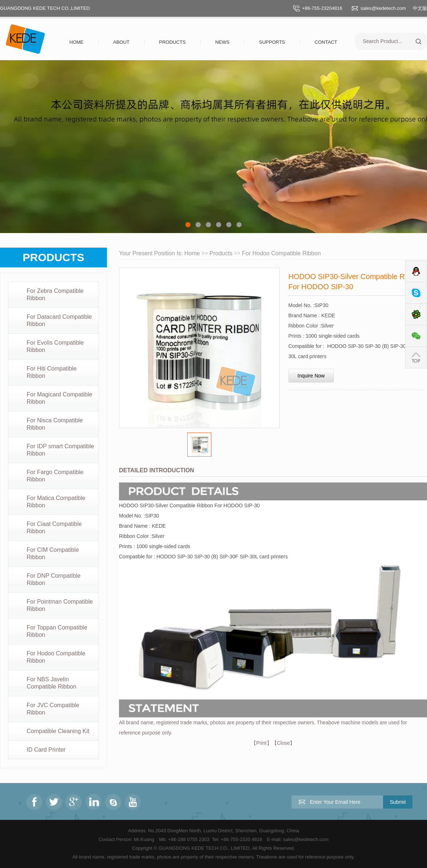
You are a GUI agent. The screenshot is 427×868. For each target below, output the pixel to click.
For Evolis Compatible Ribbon (55, 346)
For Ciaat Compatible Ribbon (54, 528)
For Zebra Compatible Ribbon (55, 294)
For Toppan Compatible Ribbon (57, 631)
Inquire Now (311, 376)
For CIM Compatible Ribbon (53, 553)
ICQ (416, 315)
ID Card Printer (46, 750)
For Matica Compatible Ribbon (56, 502)
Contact (326, 42)
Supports (272, 42)
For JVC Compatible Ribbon (53, 709)
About (121, 42)
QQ (416, 272)
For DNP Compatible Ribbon (53, 579)
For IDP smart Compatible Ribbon (60, 450)
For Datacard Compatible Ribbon (59, 320)
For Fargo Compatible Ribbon (55, 476)
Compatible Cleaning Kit (58, 731)
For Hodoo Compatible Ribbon (56, 657)
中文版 (420, 8)
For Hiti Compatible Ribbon (52, 372)
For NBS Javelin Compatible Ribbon (51, 683)
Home (76, 42)
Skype (416, 293)
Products (172, 42)
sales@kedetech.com (383, 8)
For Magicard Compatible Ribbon (59, 398)
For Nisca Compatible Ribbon (55, 424)
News (222, 42)
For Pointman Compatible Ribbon (60, 605)
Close (284, 743)
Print (261, 743)
